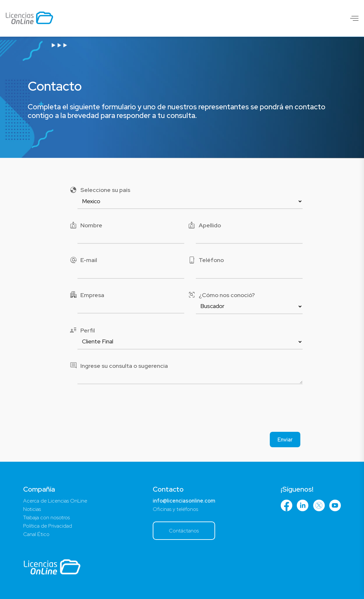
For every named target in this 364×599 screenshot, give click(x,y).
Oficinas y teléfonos (175, 509)
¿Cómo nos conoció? (221, 295)
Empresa (87, 295)
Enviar (285, 440)
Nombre (86, 225)
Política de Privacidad (48, 526)
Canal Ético (36, 534)
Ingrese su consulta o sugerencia (119, 366)
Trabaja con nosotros (46, 517)
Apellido (204, 225)
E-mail (83, 260)
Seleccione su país (100, 190)
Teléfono (206, 260)
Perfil (82, 330)
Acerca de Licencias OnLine (55, 501)
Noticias (32, 509)
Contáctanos (184, 531)
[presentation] (182, 410)
